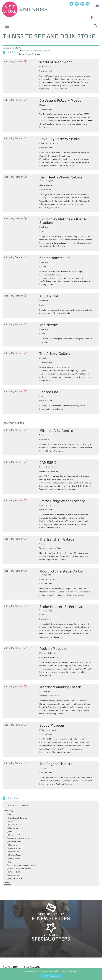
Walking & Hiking (15, 872)
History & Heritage (15, 842)
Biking (10, 822)
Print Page (7, 967)
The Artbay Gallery (55, 354)
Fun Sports (12, 828)
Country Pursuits (14, 825)
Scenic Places (13, 859)
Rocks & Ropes (14, 855)
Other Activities (14, 848)
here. (79, 971)
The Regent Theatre (56, 764)
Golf (10, 832)
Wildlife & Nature (15, 879)
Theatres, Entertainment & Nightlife (22, 865)
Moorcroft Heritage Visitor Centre (61, 573)
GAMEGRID (48, 463)
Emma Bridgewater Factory (62, 501)
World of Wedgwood (56, 62)
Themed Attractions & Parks (19, 869)
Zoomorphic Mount (55, 258)
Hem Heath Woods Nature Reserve (61, 179)
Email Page (29, 967)
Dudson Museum (53, 649)
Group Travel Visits (15, 835)
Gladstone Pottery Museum (62, 100)
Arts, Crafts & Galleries (17, 818)
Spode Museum (52, 725)
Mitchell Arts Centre (56, 431)
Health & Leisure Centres (18, 838)
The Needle (49, 325)
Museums (12, 845)
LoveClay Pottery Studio (60, 139)
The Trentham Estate (57, 539)
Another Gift (50, 296)
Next (16, 52)
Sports (10, 862)
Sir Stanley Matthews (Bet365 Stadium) (64, 221)
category (9, 811)
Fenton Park (49, 392)
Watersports (13, 875)
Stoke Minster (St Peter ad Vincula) (61, 608)
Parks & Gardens (14, 852)
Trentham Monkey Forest (60, 687)
